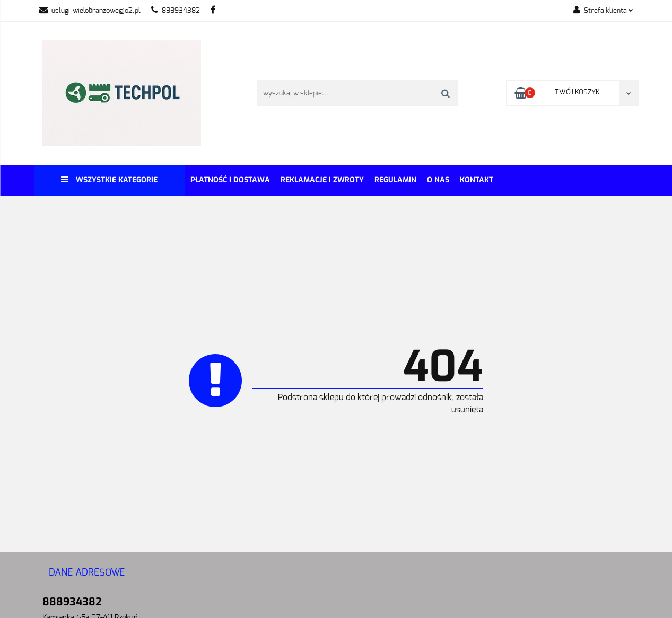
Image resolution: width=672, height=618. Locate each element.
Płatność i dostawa (230, 180)
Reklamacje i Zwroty (322, 180)
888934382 (176, 11)
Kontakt (477, 180)
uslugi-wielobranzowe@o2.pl (90, 11)
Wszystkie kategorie (109, 180)
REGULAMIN (395, 180)
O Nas (438, 180)
